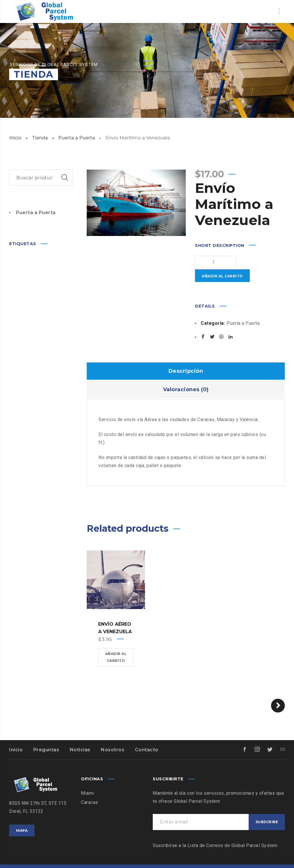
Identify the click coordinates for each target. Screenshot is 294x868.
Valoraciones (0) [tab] (186, 376)
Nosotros (113, 736)
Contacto (147, 736)
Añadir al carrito (247, 263)
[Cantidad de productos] (206, 262)
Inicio (15, 138)
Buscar (65, 178)
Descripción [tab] (186, 358)
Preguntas (46, 736)
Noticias (80, 736)
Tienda (40, 138)
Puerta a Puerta (77, 138)
